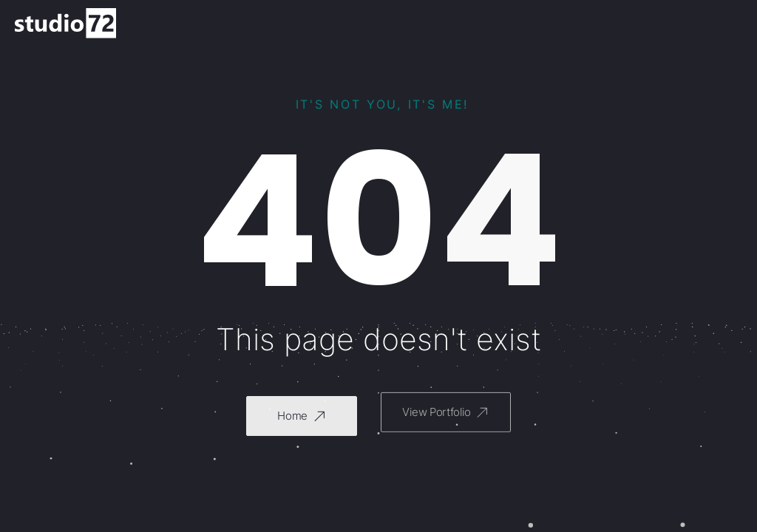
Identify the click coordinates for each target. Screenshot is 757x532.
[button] (302, 415)
